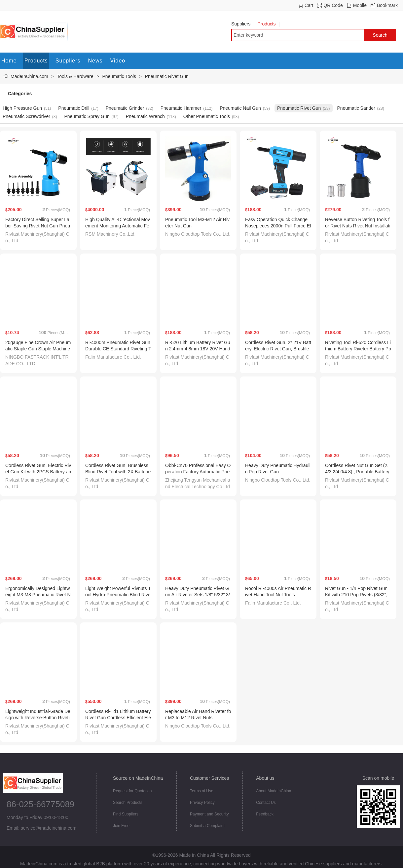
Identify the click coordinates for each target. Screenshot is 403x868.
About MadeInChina (274, 791)
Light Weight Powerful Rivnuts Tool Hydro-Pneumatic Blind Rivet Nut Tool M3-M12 (118, 595)
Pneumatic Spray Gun (87, 116)
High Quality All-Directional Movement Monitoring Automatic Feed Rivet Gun (118, 226)
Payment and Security (209, 814)
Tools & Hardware (75, 76)
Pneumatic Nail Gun (240, 108)
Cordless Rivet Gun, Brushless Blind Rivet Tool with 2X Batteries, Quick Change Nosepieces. (118, 472)
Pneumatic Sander (356, 108)
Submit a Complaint (207, 826)
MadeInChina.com (29, 76)
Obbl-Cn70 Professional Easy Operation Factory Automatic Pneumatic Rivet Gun (198, 472)
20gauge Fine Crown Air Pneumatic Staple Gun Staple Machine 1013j (38, 349)
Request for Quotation (132, 791)
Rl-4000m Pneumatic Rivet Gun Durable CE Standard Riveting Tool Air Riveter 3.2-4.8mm (118, 349)
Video (118, 61)
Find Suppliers (126, 814)
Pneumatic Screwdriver (26, 116)
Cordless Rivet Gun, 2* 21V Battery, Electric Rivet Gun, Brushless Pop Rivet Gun (278, 349)
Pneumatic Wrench (145, 116)
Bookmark (387, 5)
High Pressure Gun (22, 108)
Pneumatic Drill (74, 108)
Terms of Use (202, 791)
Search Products (128, 803)
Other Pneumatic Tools (207, 116)
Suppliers (243, 24)
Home (9, 61)
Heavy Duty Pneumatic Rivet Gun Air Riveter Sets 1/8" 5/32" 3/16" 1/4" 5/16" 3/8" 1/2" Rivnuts (198, 595)
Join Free (121, 826)
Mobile (360, 5)
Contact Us (266, 803)
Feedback (265, 814)
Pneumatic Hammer (181, 108)
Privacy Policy (202, 803)
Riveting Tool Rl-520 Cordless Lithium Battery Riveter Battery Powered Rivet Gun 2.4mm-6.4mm (358, 349)
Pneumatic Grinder (125, 108)
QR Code (333, 5)
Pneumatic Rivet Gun (167, 76)
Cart (309, 5)
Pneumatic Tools (119, 76)
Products (268, 24)
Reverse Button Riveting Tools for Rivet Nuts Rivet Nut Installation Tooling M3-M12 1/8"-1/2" (358, 226)
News (95, 61)
